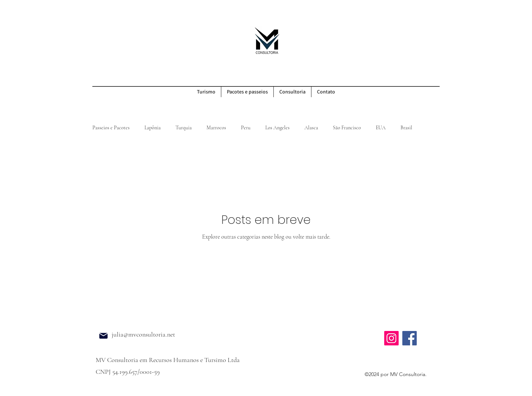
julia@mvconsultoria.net (143, 334)
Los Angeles (277, 128)
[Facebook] (410, 338)
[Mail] (103, 336)
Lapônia (153, 128)
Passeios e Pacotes (111, 128)
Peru (246, 128)
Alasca (311, 128)
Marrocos (216, 128)
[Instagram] (391, 338)
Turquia (184, 128)
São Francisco (347, 128)
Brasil (406, 128)
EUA (381, 128)
